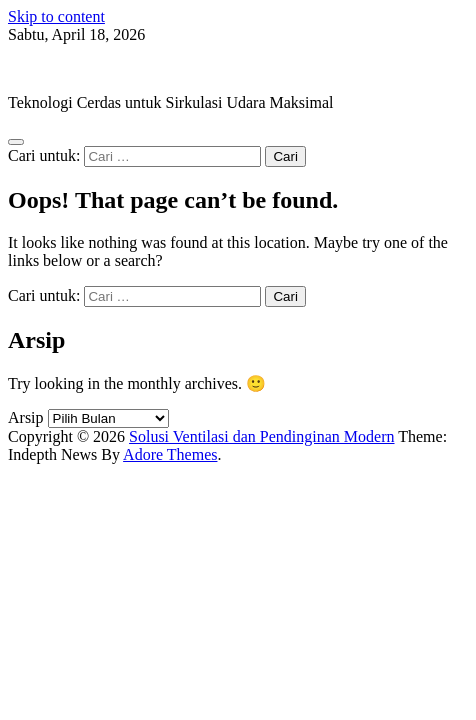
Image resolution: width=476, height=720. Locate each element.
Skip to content (56, 16)
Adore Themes (170, 454)
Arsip (26, 417)
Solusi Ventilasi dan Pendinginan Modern (140, 68)
